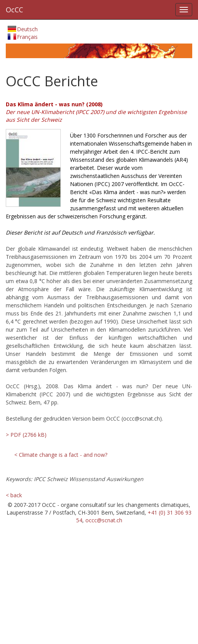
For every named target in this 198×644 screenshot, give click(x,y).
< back (14, 495)
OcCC (14, 10)
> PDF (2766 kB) (25, 435)
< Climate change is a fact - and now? (61, 455)
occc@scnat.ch (104, 520)
